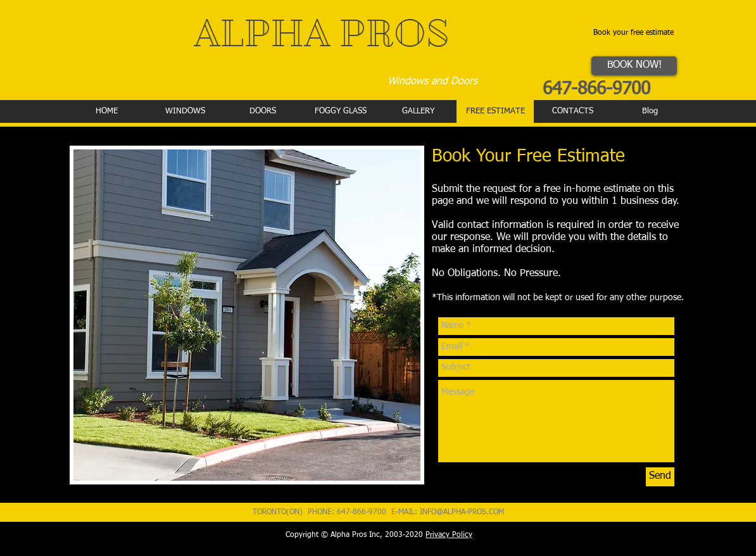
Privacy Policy (449, 535)
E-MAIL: (406, 512)
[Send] (660, 477)
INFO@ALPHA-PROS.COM (462, 512)
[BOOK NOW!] (634, 66)
